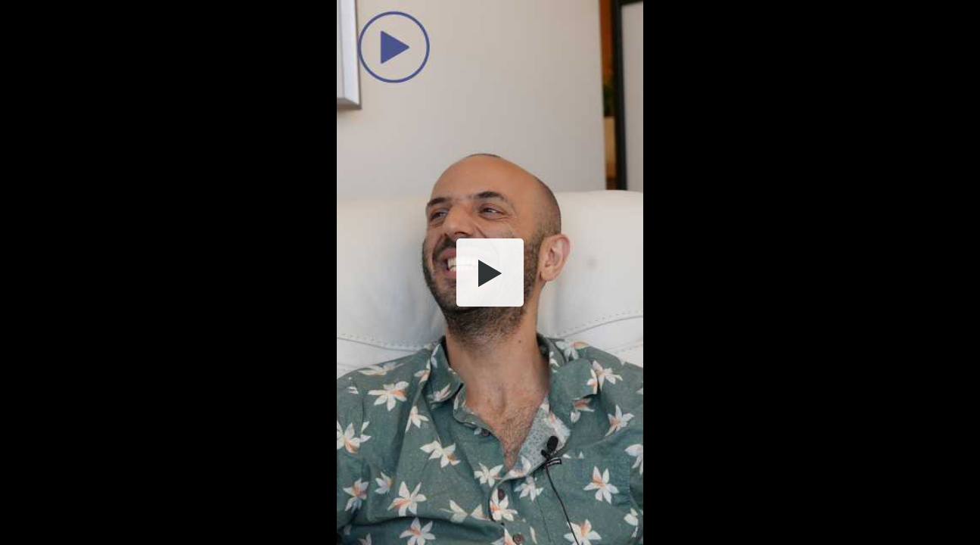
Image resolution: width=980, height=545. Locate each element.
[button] (490, 272)
